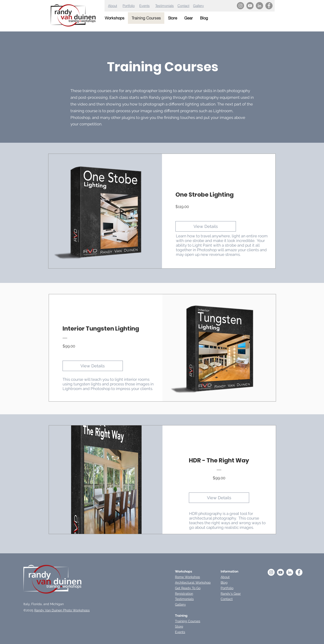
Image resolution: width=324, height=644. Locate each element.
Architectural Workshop (193, 582)
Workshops (184, 571)
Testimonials (165, 6)
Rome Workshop (187, 577)
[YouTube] (250, 6)
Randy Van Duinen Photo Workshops (62, 610)
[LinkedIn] (259, 6)
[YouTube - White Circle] (280, 572)
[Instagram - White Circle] (271, 572)
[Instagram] (240, 6)
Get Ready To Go (188, 588)
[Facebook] (269, 6)
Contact (183, 6)
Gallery (199, 6)
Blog (224, 582)
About (113, 6)
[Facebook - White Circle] (299, 572)
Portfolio (129, 6)
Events (145, 6)
